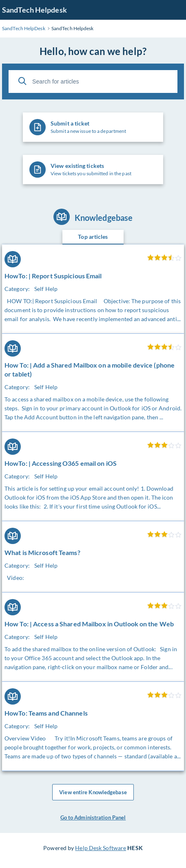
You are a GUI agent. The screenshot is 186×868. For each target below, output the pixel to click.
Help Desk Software (101, 848)
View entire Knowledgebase (93, 792)
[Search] (22, 81)
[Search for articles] (93, 82)
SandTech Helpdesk (34, 10)
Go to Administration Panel (93, 817)
